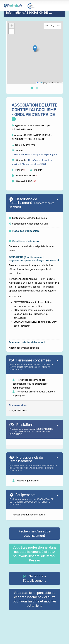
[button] (35, 49)
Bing (52, 26)
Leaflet (40, 83)
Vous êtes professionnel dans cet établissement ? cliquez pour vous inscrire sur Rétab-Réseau (34, 554)
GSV (47, 26)
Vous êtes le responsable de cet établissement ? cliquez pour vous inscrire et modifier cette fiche (34, 599)
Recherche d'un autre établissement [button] (34, 534)
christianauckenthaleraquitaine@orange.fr (34, 154)
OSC (58, 26)
